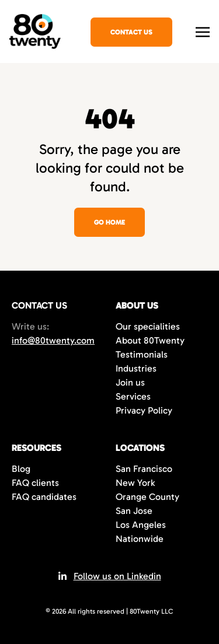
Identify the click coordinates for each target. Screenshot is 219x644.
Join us (130, 382)
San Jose (134, 511)
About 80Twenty (150, 340)
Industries (136, 368)
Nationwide (140, 539)
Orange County (147, 497)
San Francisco (144, 469)
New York (135, 483)
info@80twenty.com (53, 340)
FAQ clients (35, 483)
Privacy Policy (144, 410)
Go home (109, 222)
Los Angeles (141, 525)
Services (133, 396)
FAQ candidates (44, 497)
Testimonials (142, 354)
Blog (21, 469)
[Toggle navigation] (203, 31)
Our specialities (148, 326)
